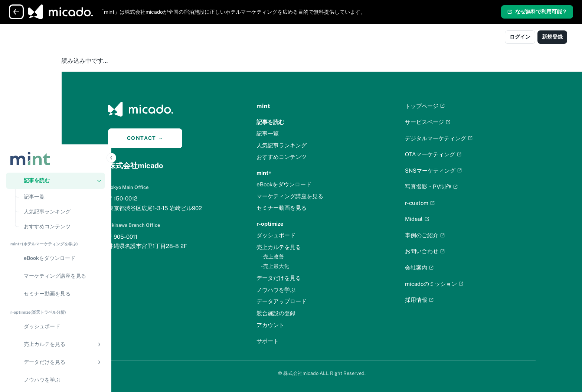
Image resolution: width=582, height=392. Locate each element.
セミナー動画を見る (306, 208)
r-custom (445, 203)
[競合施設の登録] (55, 295)
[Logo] (38, 38)
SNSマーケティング (458, 171)
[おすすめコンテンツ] (62, 106)
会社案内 (444, 267)
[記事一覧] (62, 76)
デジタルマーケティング (464, 138)
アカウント (295, 325)
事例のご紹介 (450, 235)
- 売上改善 (297, 257)
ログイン (520, 37)
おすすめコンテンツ (306, 157)
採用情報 (444, 300)
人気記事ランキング (306, 145)
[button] (55, 60)
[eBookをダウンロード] (55, 138)
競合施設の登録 (301, 313)
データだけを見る (304, 278)
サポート (292, 341)
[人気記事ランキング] (62, 91)
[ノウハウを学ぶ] (55, 259)
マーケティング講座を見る (315, 196)
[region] (55, 222)
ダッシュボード (301, 235)
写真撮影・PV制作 (456, 187)
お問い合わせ (450, 251)
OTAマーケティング (458, 154)
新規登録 (552, 37)
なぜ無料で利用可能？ (537, 12)
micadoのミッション (459, 284)
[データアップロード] (55, 277)
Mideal (442, 219)
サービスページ (453, 122)
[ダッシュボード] (55, 206)
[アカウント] (55, 328)
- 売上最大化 (300, 266)
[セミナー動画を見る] (55, 173)
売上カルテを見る (304, 247)
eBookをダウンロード (309, 184)
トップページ (450, 106)
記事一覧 (292, 133)
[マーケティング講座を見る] (55, 156)
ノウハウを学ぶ (301, 290)
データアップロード (306, 301)
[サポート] (55, 346)
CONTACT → (170, 138)
